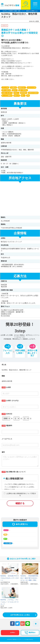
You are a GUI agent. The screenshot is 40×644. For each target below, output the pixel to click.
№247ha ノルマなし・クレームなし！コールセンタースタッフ (10, 604)
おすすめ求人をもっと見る (20, 617)
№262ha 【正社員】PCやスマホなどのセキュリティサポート (10, 580)
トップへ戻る (36, 624)
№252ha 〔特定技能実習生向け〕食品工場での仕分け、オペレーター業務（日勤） (29, 580)
